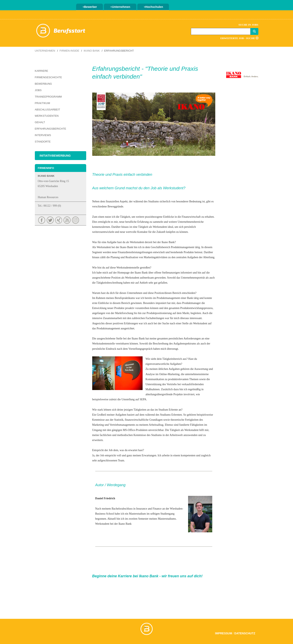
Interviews (43, 135)
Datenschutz (245, 633)
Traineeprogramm (48, 97)
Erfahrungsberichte (51, 129)
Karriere (41, 71)
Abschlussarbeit (48, 110)
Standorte (43, 142)
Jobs (38, 90)
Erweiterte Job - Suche (239, 38)
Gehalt (40, 122)
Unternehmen (120, 7)
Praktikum (42, 103)
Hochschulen (153, 7)
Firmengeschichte (48, 77)
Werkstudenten (47, 116)
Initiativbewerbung (55, 156)
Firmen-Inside (69, 51)
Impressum (224, 633)
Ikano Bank (92, 51)
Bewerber (90, 7)
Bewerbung (43, 84)
